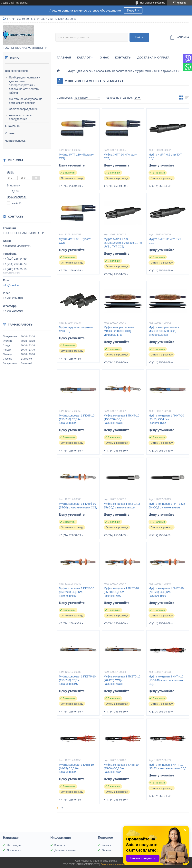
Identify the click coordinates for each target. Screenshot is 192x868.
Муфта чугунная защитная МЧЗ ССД (76, 329)
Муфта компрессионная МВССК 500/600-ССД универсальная (164, 331)
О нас (104, 57)
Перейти (133, 10)
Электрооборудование (23, 109)
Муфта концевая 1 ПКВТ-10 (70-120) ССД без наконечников (166, 592)
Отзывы (10, 133)
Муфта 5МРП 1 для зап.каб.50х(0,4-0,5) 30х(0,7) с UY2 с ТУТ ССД (123, 243)
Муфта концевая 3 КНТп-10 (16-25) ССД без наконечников (76, 768)
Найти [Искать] (139, 37)
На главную (14, 845)
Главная (64, 57)
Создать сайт (8, 3)
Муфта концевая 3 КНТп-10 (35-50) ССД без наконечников (121, 768)
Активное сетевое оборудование (20, 117)
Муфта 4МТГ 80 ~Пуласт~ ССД (76, 241)
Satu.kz (113, 861)
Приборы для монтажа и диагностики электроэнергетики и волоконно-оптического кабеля (25, 85)
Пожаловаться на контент (115, 864)
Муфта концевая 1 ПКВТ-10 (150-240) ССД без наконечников (77, 592)
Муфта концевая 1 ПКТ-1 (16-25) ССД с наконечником (123, 506)
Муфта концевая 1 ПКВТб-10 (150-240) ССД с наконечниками (77, 680)
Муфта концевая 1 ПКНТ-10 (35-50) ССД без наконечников (166, 419)
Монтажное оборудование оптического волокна (26, 101)
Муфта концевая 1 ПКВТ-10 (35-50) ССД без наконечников (121, 592)
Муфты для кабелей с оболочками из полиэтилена (100, 71)
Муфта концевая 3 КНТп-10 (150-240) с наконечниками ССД (166, 680)
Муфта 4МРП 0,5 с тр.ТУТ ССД (165, 156)
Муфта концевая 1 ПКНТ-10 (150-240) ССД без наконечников (77, 419)
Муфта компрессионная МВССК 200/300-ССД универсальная (119, 331)
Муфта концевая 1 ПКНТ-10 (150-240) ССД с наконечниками (122, 419)
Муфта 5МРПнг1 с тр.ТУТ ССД (165, 241)
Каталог (84, 57)
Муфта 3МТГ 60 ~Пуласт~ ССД (120, 156)
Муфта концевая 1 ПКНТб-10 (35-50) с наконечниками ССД (78, 506)
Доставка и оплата (153, 57)
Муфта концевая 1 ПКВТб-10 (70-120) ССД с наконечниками (122, 680)
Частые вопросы (16, 141)
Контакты (123, 57)
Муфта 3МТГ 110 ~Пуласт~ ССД (76, 156)
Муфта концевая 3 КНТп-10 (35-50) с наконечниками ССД (167, 767)
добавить (160, 3)
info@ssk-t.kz (11, 285)
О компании (13, 126)
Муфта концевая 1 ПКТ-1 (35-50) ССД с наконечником (167, 506)
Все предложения (16, 71)
